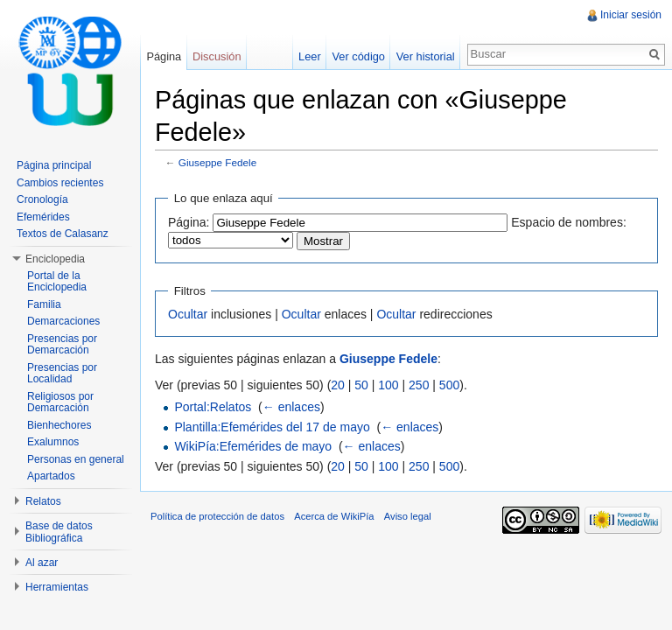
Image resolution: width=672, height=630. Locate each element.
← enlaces (291, 407)
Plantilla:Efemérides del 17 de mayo (272, 427)
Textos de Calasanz (63, 234)
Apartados (51, 476)
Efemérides (43, 217)
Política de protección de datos (217, 516)
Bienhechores (59, 425)
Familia (44, 304)
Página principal (54, 165)
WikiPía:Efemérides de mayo (253, 446)
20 (338, 385)
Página (164, 56)
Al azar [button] (42, 563)
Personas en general (76, 459)
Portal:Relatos (213, 407)
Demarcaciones (63, 321)
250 (419, 385)
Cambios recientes (60, 183)
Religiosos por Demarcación (60, 402)
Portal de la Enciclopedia (57, 282)
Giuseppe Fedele (218, 162)
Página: (189, 222)
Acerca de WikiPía (334, 516)
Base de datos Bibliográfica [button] (59, 532)
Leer (310, 56)
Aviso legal (408, 516)
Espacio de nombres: (569, 222)
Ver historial (426, 56)
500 (449, 385)
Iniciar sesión (631, 15)
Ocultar (188, 314)
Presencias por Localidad (62, 374)
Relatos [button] (43, 501)
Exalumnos (53, 442)
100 (388, 385)
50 (361, 385)
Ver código (358, 56)
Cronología (42, 199)
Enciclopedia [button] (55, 259)
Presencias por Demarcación (62, 345)
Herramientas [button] (57, 587)
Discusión (217, 56)
